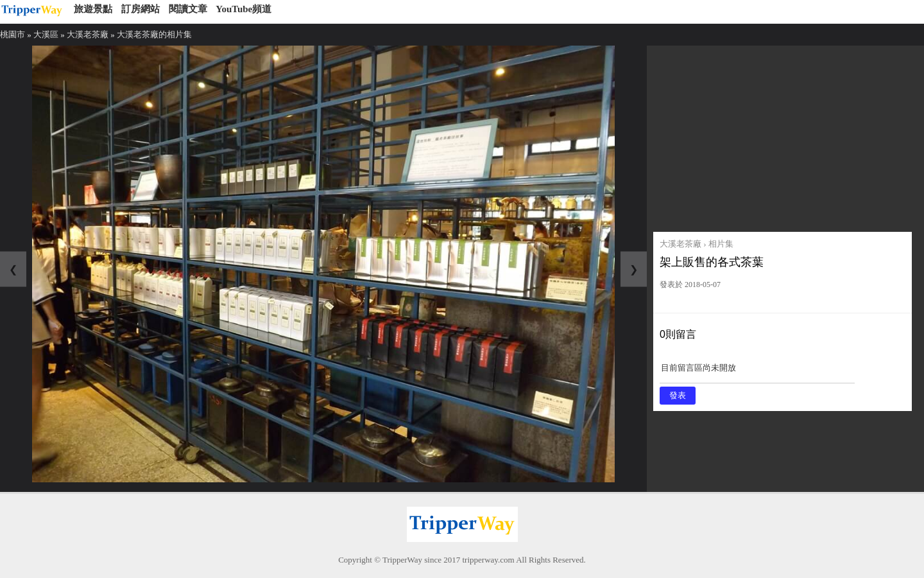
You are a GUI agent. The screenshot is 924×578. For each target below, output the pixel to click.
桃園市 (13, 34)
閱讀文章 (188, 9)
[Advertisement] (783, 136)
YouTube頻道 (244, 9)
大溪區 (46, 34)
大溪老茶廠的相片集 (154, 34)
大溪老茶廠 (88, 34)
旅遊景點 (93, 9)
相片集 (721, 244)
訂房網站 (141, 9)
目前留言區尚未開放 (757, 372)
